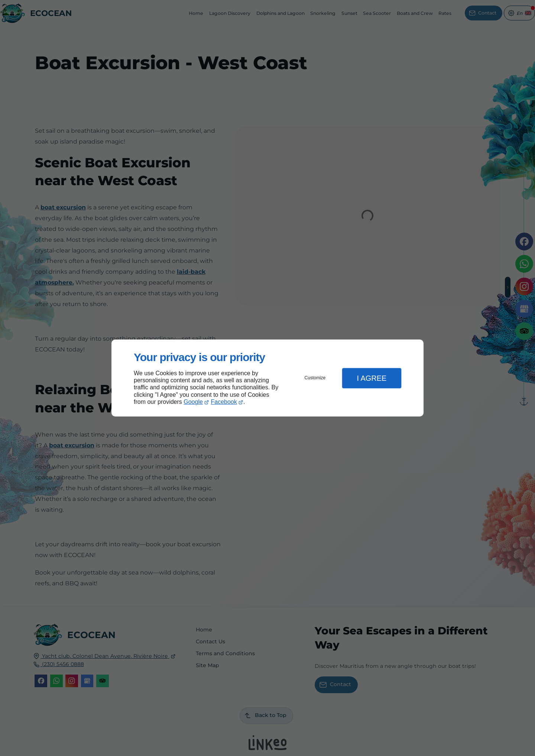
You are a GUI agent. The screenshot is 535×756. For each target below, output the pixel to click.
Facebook (224, 402)
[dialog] (267, 378)
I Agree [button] (372, 378)
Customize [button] (315, 378)
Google (193, 402)
